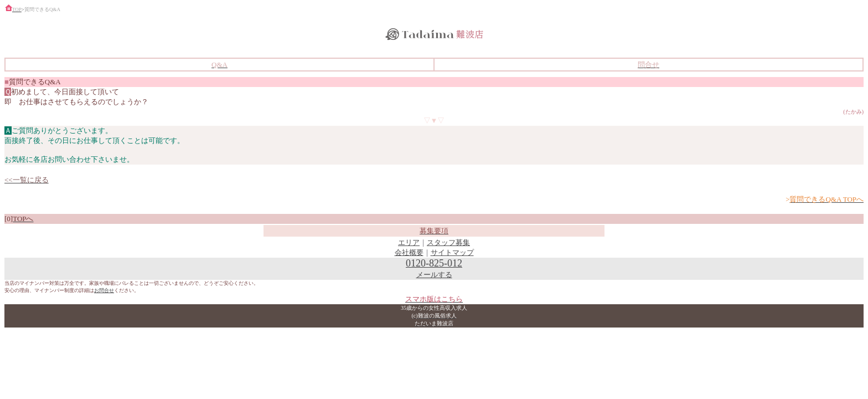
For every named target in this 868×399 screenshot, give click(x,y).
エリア (409, 242)
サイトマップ (452, 252)
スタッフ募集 (448, 242)
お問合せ (104, 290)
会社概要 (409, 252)
